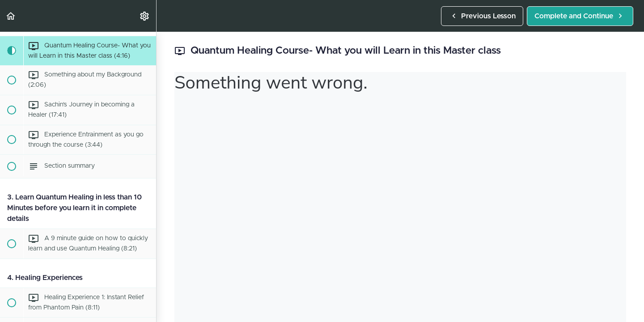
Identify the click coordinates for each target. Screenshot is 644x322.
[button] (11, 16)
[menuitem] (145, 16)
